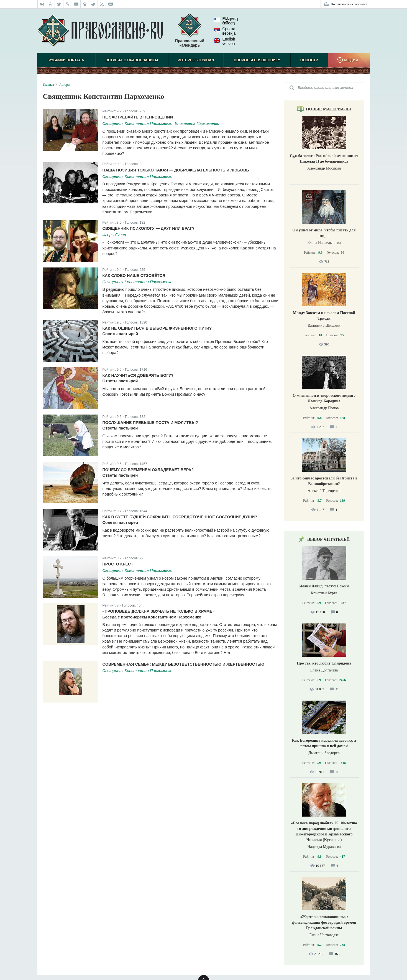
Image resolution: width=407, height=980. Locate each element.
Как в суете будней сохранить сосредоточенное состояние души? (180, 517)
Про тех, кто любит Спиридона (324, 663)
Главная (48, 85)
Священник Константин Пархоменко (138, 176)
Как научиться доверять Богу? (138, 375)
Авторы (65, 85)
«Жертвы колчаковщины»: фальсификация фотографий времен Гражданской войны (324, 922)
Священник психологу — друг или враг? (149, 228)
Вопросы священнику (257, 60)
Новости (309, 60)
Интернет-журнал (196, 60)
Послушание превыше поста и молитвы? (150, 423)
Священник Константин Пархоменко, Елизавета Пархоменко (161, 123)
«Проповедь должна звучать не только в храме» (159, 611)
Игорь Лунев (114, 235)
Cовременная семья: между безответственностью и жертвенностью (184, 664)
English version (224, 41)
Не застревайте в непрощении (138, 117)
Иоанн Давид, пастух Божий (324, 586)
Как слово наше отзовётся (134, 276)
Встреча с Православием (132, 60)
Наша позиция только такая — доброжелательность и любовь (176, 170)
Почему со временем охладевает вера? (148, 470)
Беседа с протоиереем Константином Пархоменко (152, 617)
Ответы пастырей (120, 381)
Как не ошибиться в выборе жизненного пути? (157, 328)
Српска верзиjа (225, 31)
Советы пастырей (120, 334)
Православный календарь (190, 33)
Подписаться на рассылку (349, 4)
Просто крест (118, 564)
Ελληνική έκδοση (226, 21)
